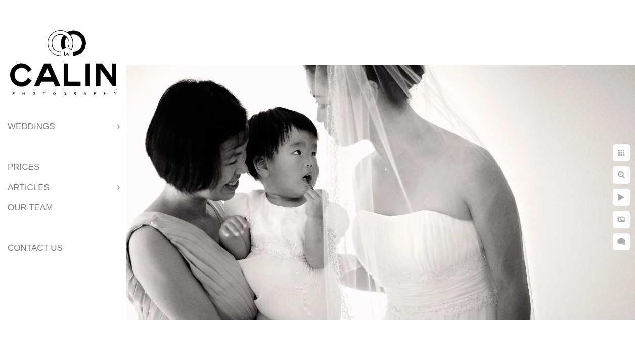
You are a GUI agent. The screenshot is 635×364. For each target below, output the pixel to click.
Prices (24, 167)
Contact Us (35, 248)
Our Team (30, 208)
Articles (29, 187)
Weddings (31, 127)
